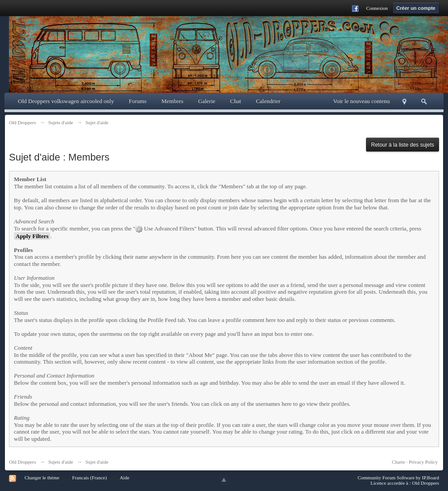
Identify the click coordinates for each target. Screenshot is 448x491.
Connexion (377, 8)
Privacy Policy (423, 462)
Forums (138, 101)
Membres (172, 101)
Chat (236, 101)
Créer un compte (416, 8)
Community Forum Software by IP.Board (398, 478)
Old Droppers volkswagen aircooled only (66, 101)
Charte (398, 462)
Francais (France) (89, 478)
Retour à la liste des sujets (403, 145)
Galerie (207, 101)
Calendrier (268, 101)
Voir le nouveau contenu (362, 101)
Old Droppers (22, 462)
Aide (124, 478)
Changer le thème (42, 478)
